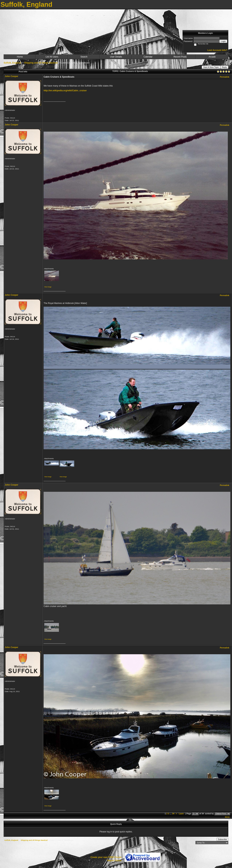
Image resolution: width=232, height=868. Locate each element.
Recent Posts (180, 57)
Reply (224, 67)
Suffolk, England (12, 63)
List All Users (52, 57)
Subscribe (222, 839)
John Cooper (11, 76)
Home (20, 57)
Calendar (148, 57)
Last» (182, 814)
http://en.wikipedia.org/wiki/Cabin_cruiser (65, 91)
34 (173, 814)
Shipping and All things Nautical (41, 63)
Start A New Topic (211, 67)
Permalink (225, 77)
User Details (116, 57)
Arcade (212, 57)
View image (48, 287)
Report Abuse (114, 861)
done (227, 817)
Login (223, 41)
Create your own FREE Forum (106, 857)
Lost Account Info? (217, 50)
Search (84, 57)
